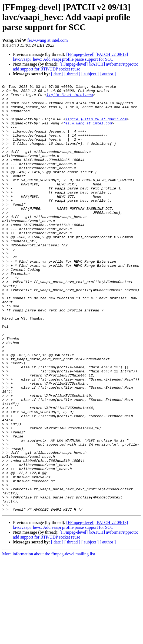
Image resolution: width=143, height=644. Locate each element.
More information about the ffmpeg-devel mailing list (49, 639)
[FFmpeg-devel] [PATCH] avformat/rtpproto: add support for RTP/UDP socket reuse (75, 67)
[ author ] (108, 74)
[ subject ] (90, 74)
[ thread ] (72, 74)
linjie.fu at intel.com (70, 97)
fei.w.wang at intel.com (48, 40)
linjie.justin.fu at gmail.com (96, 126)
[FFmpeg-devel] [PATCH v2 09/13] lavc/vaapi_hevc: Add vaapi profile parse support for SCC (71, 57)
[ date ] (57, 74)
